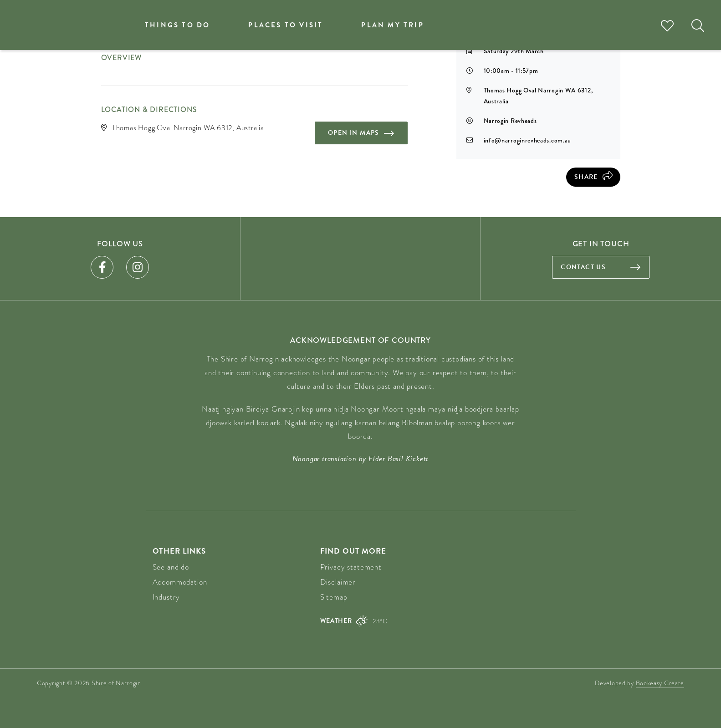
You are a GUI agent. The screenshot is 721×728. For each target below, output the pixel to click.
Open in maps (354, 133)
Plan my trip (392, 25)
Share (586, 177)
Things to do (177, 25)
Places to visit (286, 25)
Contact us (583, 267)
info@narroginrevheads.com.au (528, 140)
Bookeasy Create (660, 683)
